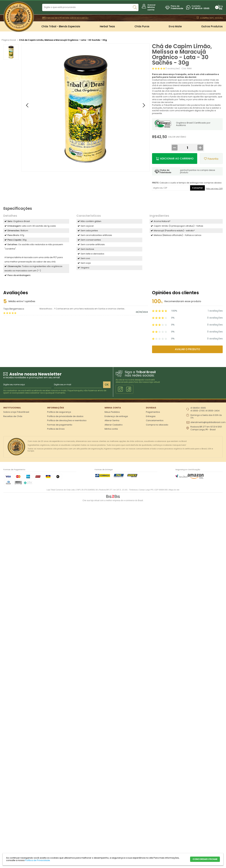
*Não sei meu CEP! (214, 189)
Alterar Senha (112, 420)
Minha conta (151, 8)
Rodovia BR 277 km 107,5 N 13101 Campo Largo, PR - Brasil (206, 428)
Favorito (211, 159)
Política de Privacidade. (38, 860)
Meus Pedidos (112, 412)
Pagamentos (153, 412)
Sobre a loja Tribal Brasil (16, 412)
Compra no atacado (157, 425)
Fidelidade (177, 8)
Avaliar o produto (187, 349)
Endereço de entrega (116, 416)
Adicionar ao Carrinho (177, 159)
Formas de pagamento (60, 425)
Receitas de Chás (13, 416)
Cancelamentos (155, 420)
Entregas (151, 416)
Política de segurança (59, 412)
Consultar (197, 188)
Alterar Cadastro (114, 425)
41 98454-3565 (201, 8)
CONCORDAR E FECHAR (205, 859)
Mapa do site (174, 490)
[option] (11, 52)
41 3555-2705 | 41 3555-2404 (205, 411)
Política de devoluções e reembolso (67, 420)
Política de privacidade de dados (65, 416)
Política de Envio (56, 429)
